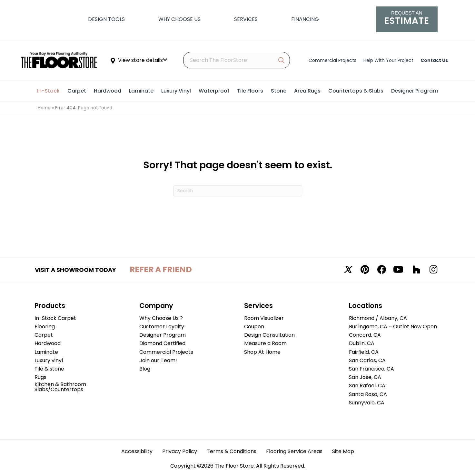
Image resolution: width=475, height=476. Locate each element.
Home (44, 108)
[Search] (238, 191)
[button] (281, 60)
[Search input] (237, 60)
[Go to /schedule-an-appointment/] (407, 19)
